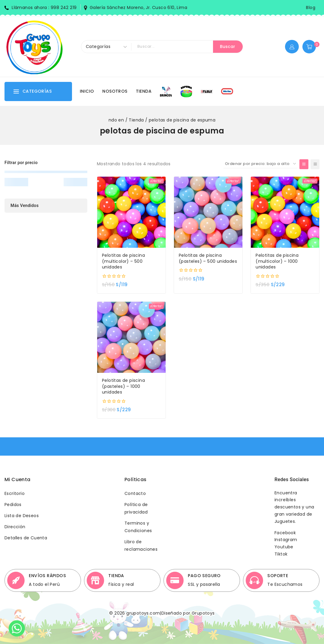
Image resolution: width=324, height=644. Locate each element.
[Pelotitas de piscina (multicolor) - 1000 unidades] (285, 212)
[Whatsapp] (17, 628)
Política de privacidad (136, 508)
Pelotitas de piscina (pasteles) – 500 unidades (208, 258)
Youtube (284, 547)
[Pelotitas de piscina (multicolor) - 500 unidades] (131, 212)
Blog (311, 7)
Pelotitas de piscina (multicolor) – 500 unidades (123, 261)
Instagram (286, 540)
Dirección (15, 527)
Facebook (285, 533)
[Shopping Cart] (311, 47)
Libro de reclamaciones (141, 545)
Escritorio (15, 493)
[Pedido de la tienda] (260, 164)
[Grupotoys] (34, 47)
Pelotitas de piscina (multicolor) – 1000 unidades (277, 261)
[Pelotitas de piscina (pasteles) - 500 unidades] (208, 212)
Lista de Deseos (22, 516)
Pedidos (13, 505)
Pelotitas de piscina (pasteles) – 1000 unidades (123, 386)
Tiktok (281, 554)
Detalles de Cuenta (26, 538)
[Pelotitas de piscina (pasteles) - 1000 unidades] (131, 337)
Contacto (135, 493)
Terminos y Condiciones (138, 527)
